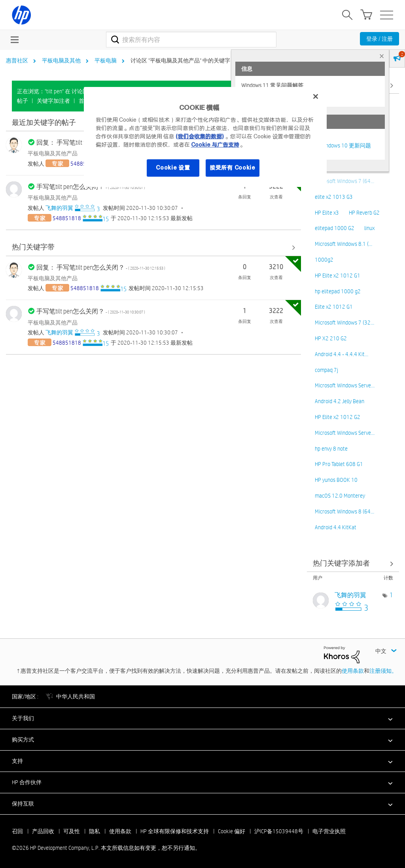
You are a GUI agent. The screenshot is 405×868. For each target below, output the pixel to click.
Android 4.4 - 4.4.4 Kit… (342, 354)
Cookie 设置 (173, 168)
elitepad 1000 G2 (335, 228)
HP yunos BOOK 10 (336, 480)
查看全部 (153, 248)
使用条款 (353, 671)
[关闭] (316, 96)
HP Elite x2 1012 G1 (338, 275)
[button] (202, 718)
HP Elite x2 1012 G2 (338, 417)
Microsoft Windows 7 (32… (344, 323)
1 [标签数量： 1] (391, 595)
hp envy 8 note (331, 449)
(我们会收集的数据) (200, 136)
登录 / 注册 (379, 39)
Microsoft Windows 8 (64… (344, 511)
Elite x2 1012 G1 (334, 307)
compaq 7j (326, 370)
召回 (17, 831)
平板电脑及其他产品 (53, 153)
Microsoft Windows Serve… (345, 385)
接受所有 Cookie (233, 168)
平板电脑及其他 (61, 60)
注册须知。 (383, 671)
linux (369, 228)
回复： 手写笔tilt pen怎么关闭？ (101, 267)
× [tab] (382, 56)
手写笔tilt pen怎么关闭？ (91, 311)
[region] (205, 137)
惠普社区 (17, 60)
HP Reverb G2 (364, 213)
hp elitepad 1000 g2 (338, 291)
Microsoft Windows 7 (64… (344, 181)
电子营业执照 (329, 831)
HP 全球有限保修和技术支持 (175, 831)
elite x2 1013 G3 (334, 197)
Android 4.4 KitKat (336, 527)
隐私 (95, 831)
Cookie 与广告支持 (215, 145)
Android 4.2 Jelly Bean (340, 401)
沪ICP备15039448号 (279, 831)
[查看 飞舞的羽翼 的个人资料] (59, 208)
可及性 (72, 831)
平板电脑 (106, 60)
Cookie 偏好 (232, 831)
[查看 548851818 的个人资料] (67, 218)
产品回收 (43, 831)
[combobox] (191, 40)
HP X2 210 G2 (331, 338)
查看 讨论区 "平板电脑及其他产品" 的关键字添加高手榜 (353, 563)
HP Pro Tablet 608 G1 (339, 464)
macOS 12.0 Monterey (340, 496)
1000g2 (324, 260)
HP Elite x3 (327, 213)
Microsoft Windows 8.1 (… (343, 244)
